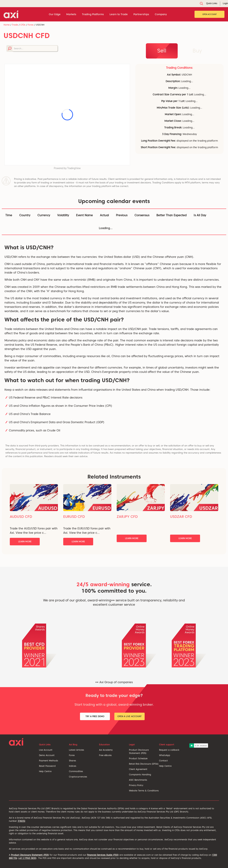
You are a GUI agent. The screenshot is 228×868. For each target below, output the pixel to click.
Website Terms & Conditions (144, 791)
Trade (15, 25)
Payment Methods (49, 761)
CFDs (23, 25)
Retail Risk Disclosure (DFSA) (144, 764)
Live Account (46, 750)
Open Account (210, 14)
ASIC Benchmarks (138, 780)
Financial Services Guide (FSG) (103, 855)
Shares (72, 761)
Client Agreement (138, 769)
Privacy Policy (136, 785)
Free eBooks (105, 755)
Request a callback (169, 750)
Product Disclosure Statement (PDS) (30, 855)
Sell (162, 51)
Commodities (76, 771)
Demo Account (47, 755)
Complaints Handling (140, 775)
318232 (21, 821)
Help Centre (45, 771)
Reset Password (47, 766)
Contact (163, 761)
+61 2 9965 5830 (27, 858)
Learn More (25, 541)
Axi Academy (106, 750)
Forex (31, 25)
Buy (197, 51)
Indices (73, 766)
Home (7, 25)
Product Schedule (138, 758)
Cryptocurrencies (78, 777)
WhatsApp (165, 755)
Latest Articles (77, 750)
